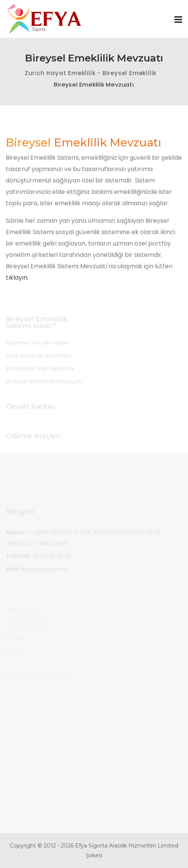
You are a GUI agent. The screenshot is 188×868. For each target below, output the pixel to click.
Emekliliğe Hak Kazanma (40, 373)
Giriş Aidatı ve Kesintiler (39, 361)
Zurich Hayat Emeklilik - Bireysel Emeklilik (91, 73)
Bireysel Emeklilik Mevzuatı (44, 386)
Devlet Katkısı (30, 411)
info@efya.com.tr (45, 574)
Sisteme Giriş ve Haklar (38, 348)
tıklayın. (17, 281)
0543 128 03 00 (52, 561)
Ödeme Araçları (33, 441)
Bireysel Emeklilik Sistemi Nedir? (36, 328)
